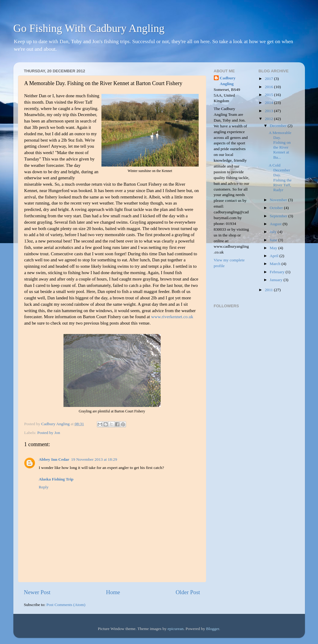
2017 (269, 79)
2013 (269, 111)
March (276, 264)
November (279, 200)
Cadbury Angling (228, 81)
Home (113, 592)
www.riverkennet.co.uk (172, 317)
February (278, 272)
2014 (269, 103)
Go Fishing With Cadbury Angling (89, 28)
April (275, 256)
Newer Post (37, 592)
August (276, 224)
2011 (269, 290)
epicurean (176, 629)
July (274, 232)
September (279, 216)
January (277, 280)
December (279, 126)
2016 (269, 87)
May (274, 248)
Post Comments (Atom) (66, 605)
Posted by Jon (49, 433)
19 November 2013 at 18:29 (94, 459)
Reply (44, 487)
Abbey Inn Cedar (54, 459)
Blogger (213, 629)
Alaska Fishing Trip (56, 479)
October (277, 208)
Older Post (188, 592)
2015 (269, 95)
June (274, 240)
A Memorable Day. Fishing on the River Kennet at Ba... (280, 145)
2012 (269, 119)
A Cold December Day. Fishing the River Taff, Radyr (280, 177)
